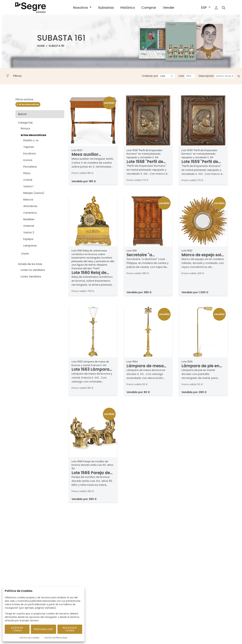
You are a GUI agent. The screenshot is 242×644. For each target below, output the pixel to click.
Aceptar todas (17, 629)
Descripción (206, 76)
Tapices (29, 147)
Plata (27, 173)
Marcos (28, 200)
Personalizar (43, 629)
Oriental (29, 226)
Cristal (28, 180)
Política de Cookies (30, 638)
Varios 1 (28, 186)
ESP (204, 8)
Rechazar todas (70, 629)
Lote (181, 76)
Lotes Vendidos (31, 277)
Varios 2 (29, 232)
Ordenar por (150, 76)
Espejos (28, 239)
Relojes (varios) (34, 193)
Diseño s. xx (31, 140)
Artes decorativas (33, 135)
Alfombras (30, 206)
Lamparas (30, 246)
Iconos (28, 160)
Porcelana (30, 167)
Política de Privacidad (56, 638)
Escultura (29, 154)
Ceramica (30, 213)
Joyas (25, 254)
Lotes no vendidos (33, 270)
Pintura (25, 129)
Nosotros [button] (81, 8)
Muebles (29, 219)
